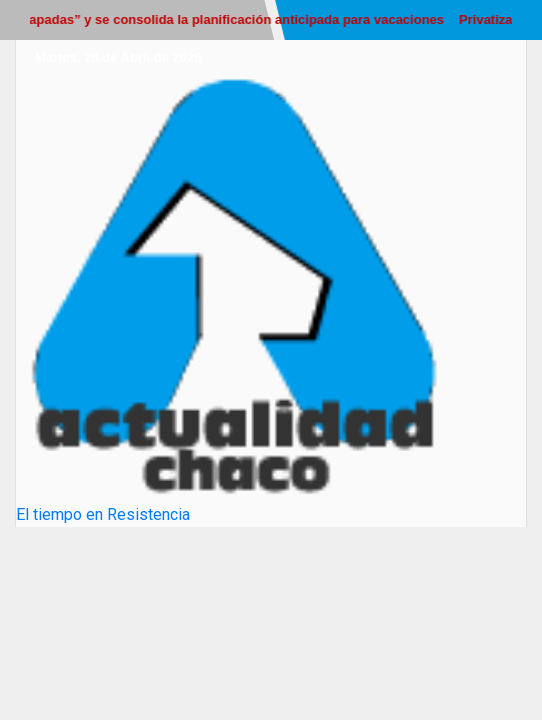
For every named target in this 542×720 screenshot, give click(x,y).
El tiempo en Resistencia (103, 514)
